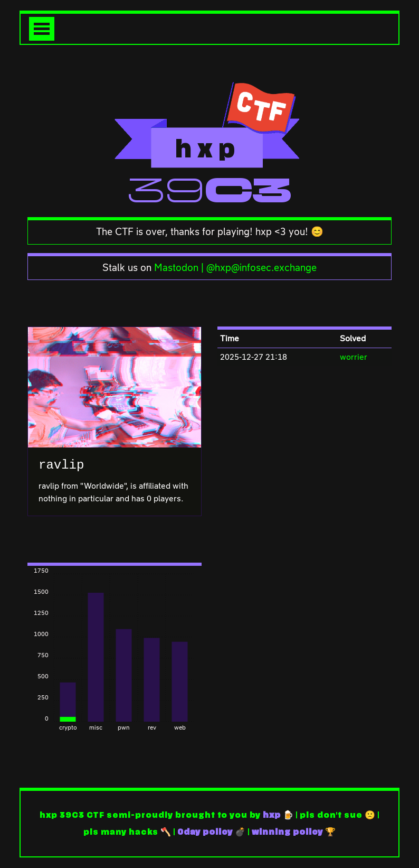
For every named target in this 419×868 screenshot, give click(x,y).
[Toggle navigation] (42, 29)
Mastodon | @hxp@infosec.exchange (235, 268)
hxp (272, 815)
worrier (354, 357)
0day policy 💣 (211, 832)
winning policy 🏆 (294, 832)
